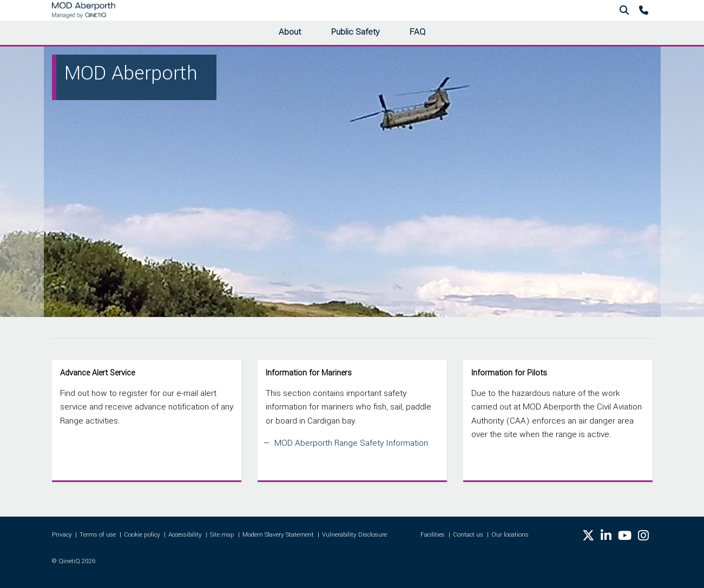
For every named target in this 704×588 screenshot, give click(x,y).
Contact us (468, 535)
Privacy (62, 535)
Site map (222, 535)
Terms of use (98, 535)
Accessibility (185, 535)
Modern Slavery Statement (278, 535)
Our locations (510, 535)
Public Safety (355, 32)
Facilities (433, 535)
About (290, 32)
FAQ (417, 32)
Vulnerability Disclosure (354, 535)
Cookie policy (142, 535)
